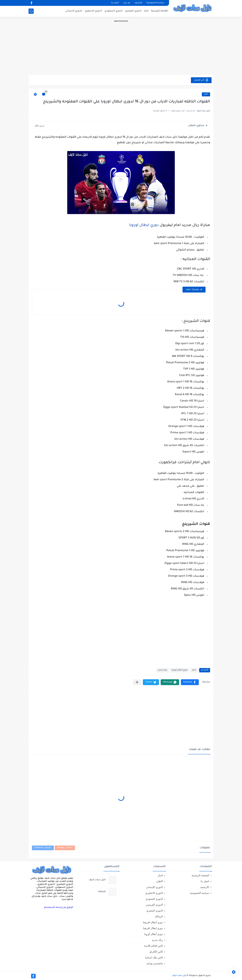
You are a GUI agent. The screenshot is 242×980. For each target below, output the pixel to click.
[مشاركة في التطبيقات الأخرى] (137, 682)
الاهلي (160, 881)
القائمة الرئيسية (160, 11)
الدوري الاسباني (74, 11)
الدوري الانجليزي (93, 11)
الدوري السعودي (114, 11)
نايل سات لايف (179, 976)
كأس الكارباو (156, 952)
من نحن (127, 3)
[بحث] (31, 11)
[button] (190, 682)
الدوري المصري (133, 11)
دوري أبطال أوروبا (180, 670)
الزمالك (159, 916)
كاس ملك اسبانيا (154, 957)
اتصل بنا (115, 3)
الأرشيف (138, 3)
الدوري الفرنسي (154, 905)
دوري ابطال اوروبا (144, 225)
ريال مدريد (162, 670)
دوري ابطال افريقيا (153, 928)
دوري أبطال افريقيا (153, 922)
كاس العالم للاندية (153, 946)
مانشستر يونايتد (155, 963)
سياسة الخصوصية (155, 3)
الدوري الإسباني (154, 887)
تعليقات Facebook (43, 848)
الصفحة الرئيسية (200, 875)
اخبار (146, 11)
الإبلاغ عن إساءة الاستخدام (59, 907)
